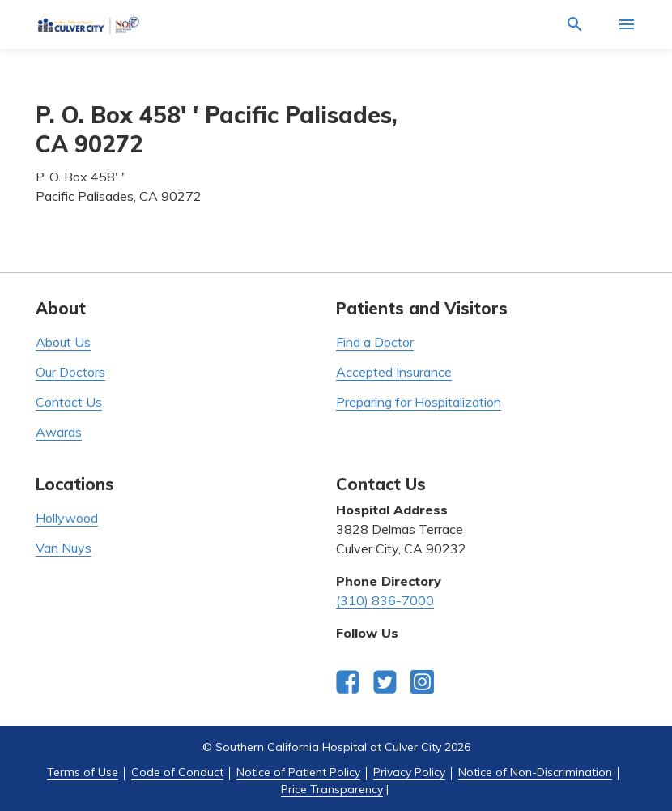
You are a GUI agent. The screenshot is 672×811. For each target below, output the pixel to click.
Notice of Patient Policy (298, 772)
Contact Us (69, 402)
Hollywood (67, 518)
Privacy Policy (409, 772)
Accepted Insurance (394, 372)
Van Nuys (64, 548)
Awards (59, 432)
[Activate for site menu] (627, 24)
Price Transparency (332, 789)
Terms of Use (83, 772)
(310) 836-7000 (385, 600)
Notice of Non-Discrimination (535, 772)
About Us (63, 342)
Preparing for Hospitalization (419, 402)
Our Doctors (70, 372)
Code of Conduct (177, 772)
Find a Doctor (375, 342)
